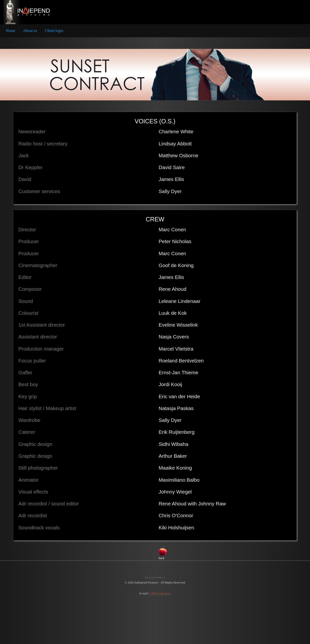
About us (30, 31)
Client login (54, 31)
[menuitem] (11, 31)
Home (11, 31)
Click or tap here (160, 593)
